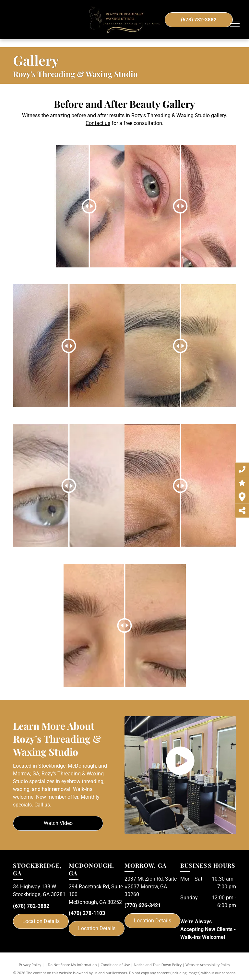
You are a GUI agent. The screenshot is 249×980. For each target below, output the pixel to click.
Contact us (98, 123)
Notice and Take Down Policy (158, 965)
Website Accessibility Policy (208, 965)
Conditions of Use (115, 965)
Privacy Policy (30, 965)
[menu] (235, 24)
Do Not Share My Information (72, 965)
